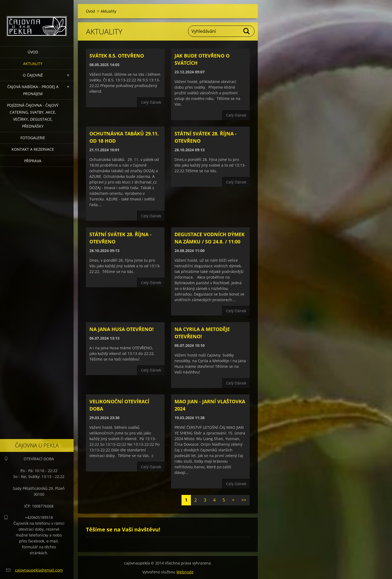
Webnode (185, 572)
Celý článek (151, 102)
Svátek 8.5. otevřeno (117, 56)
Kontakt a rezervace (33, 149)
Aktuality (33, 64)
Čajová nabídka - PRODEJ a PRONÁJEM (33, 90)
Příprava (33, 161)
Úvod (33, 52)
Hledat (247, 31)
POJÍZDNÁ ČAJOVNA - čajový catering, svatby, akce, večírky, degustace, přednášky (33, 116)
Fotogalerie (33, 138)
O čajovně (33, 75)
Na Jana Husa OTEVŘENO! (121, 329)
